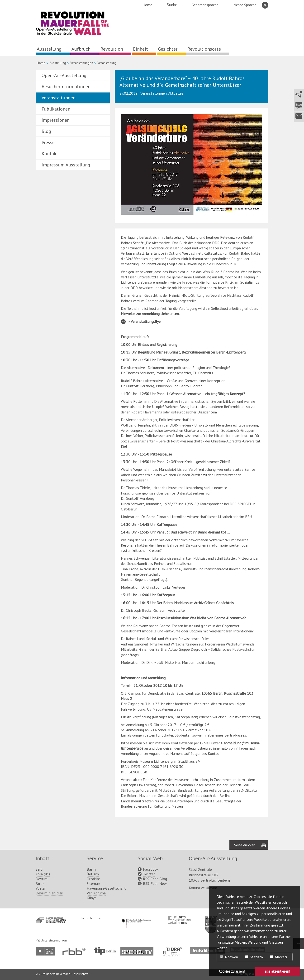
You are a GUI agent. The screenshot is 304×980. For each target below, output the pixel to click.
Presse (48, 142)
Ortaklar (93, 879)
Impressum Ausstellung (66, 165)
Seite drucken (245, 845)
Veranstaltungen (82, 63)
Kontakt (50, 154)
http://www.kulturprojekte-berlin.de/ (46, 951)
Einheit (140, 49)
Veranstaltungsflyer (146, 321)
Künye (92, 898)
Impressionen (56, 120)
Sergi (39, 869)
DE (265, 5)
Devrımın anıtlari (49, 893)
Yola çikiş (43, 874)
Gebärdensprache (205, 5)
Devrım (42, 879)
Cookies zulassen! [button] (232, 971)
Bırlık (40, 883)
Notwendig (231, 957)
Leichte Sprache (244, 5)
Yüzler (41, 888)
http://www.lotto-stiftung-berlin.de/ (179, 920)
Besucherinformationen (66, 87)
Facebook (151, 869)
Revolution (112, 49)
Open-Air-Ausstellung (64, 75)
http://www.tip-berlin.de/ (105, 951)
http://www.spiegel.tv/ (139, 950)
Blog (46, 131)
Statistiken (256, 957)
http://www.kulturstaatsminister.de (136, 918)
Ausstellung (49, 49)
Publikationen (56, 109)
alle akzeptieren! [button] (277, 971)
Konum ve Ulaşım (203, 888)
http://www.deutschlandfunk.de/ (207, 950)
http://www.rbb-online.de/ (75, 951)
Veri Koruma (96, 893)
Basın (91, 869)
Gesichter (168, 49)
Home (147, 5)
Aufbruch (81, 49)
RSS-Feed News (156, 883)
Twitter (149, 874)
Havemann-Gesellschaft (106, 888)
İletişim (93, 874)
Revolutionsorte (204, 49)
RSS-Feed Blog (155, 879)
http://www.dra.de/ (174, 950)
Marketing (280, 957)
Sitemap (93, 883)
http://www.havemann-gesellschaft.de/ (51, 920)
